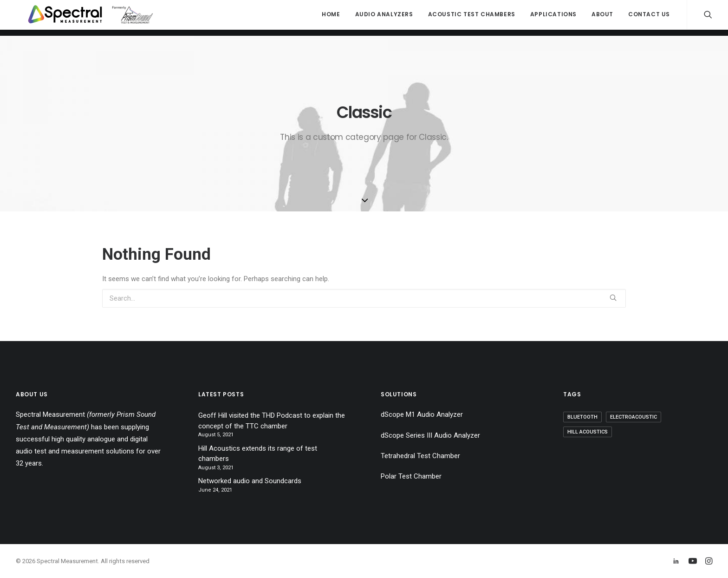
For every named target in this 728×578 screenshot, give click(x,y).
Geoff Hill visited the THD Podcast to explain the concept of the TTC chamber (272, 421)
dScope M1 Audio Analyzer (422, 414)
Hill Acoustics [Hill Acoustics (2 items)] (588, 432)
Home (331, 17)
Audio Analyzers (384, 17)
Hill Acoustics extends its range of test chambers (258, 454)
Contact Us (649, 17)
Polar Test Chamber (411, 476)
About (602, 17)
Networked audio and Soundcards (250, 481)
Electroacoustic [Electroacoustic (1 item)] (634, 417)
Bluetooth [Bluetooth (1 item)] (582, 417)
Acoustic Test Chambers (472, 17)
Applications (553, 17)
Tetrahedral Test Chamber (420, 456)
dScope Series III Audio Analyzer (430, 435)
